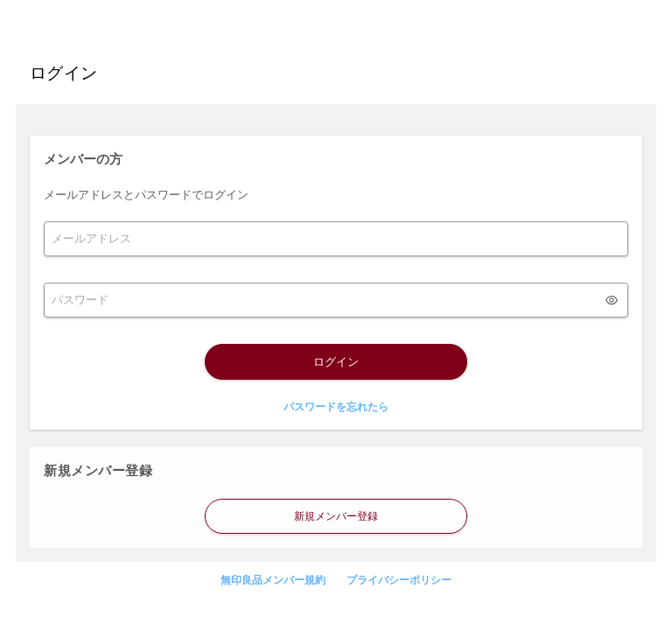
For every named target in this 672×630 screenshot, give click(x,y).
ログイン (336, 362)
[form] (336, 239)
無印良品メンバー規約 (273, 580)
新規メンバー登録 (336, 516)
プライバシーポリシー (399, 580)
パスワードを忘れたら (336, 407)
